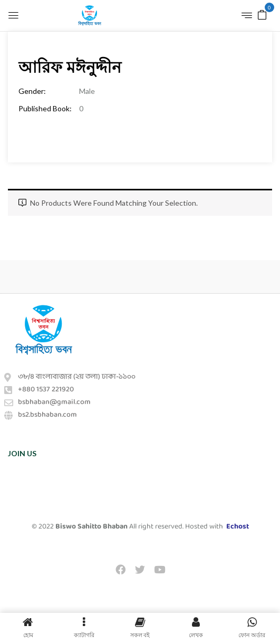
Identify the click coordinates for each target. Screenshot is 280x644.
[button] (262, 14)
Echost (238, 527)
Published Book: (45, 108)
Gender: (32, 91)
